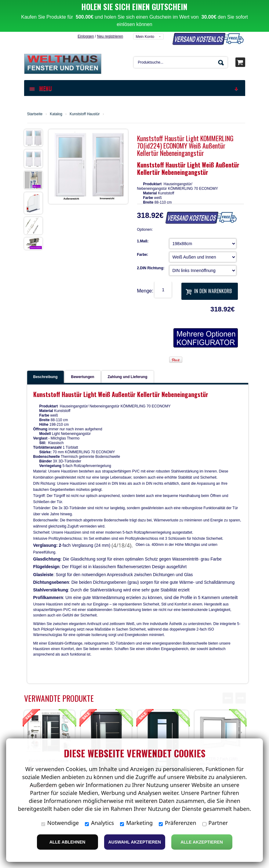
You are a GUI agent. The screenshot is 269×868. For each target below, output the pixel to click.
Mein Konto (145, 5)
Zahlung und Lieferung (128, 345)
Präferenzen (178, 823)
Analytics (99, 823)
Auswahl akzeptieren (135, 842)
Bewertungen (83, 345)
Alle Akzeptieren (202, 842)
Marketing (136, 823)
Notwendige (60, 823)
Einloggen (86, 5)
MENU (134, 57)
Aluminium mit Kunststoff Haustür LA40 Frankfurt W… (49, 734)
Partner (215, 823)
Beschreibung (45, 345)
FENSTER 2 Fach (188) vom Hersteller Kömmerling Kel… (218, 732)
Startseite (35, 82)
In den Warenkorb (209, 259)
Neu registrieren (110, 5)
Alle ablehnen (67, 842)
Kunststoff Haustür (85, 82)
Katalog (56, 82)
